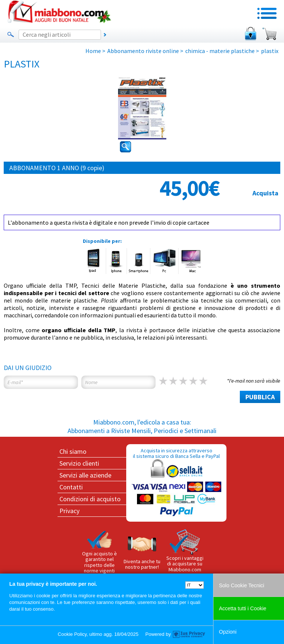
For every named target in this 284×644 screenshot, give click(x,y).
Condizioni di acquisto (90, 499)
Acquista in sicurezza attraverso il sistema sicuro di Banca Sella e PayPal (176, 483)
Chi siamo (73, 451)
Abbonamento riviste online (143, 51)
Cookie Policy (72, 634)
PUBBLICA (260, 397)
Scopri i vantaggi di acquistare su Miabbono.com (185, 551)
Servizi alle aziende (85, 475)
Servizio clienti (79, 463)
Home (93, 51)
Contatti (71, 487)
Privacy (69, 511)
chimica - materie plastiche (220, 51)
